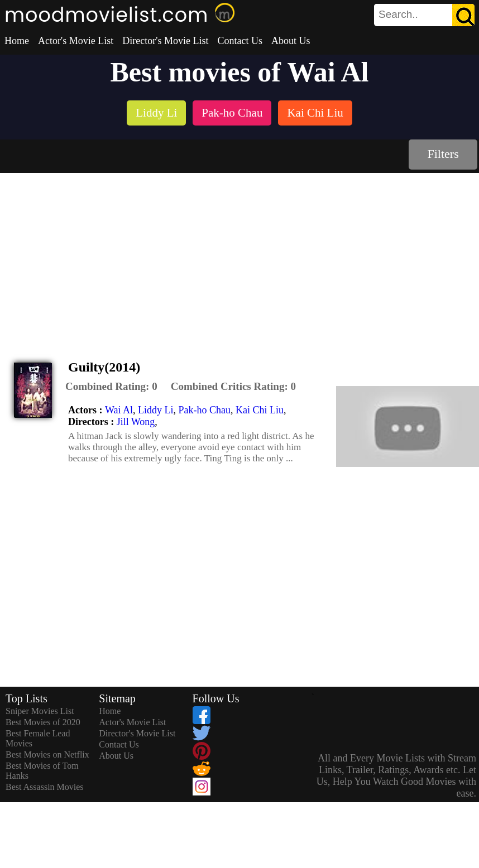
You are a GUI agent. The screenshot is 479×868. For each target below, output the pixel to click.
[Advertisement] (240, 257)
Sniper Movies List (40, 711)
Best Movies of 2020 (43, 722)
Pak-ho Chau (205, 410)
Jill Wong (136, 422)
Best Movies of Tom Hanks (42, 771)
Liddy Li (156, 410)
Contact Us (240, 41)
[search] (424, 15)
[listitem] (156, 114)
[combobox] (399, 15)
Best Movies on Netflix (47, 754)
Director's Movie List (165, 41)
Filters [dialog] (443, 154)
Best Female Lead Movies (38, 738)
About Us (291, 41)
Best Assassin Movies (45, 787)
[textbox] (399, 15)
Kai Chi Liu (260, 410)
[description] (111, 387)
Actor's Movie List (76, 41)
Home (17, 41)
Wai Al (119, 410)
